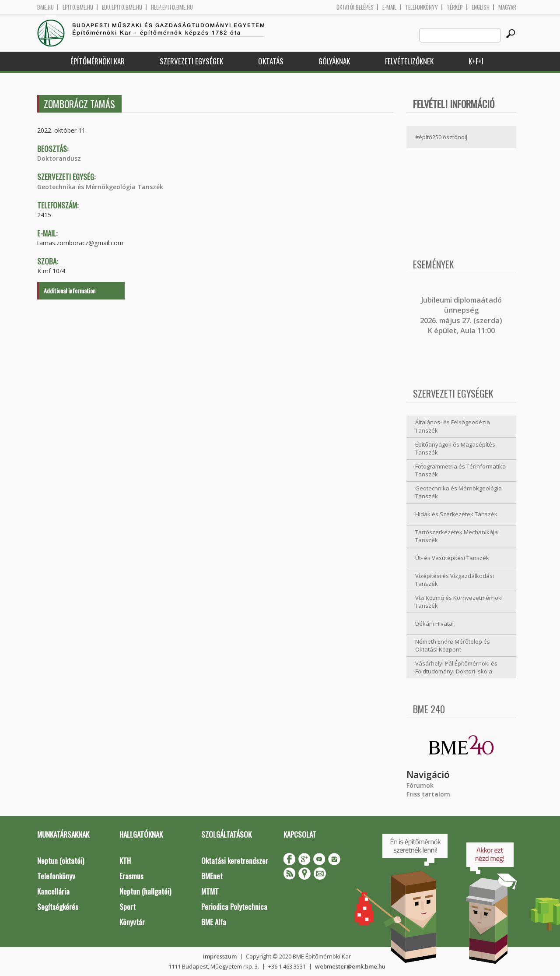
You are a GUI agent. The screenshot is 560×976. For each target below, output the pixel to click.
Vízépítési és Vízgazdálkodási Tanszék (455, 580)
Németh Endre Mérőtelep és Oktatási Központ (453, 646)
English (481, 7)
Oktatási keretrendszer (235, 861)
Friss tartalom (428, 794)
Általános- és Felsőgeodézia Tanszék (453, 426)
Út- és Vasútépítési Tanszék (452, 558)
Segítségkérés (58, 907)
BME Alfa (214, 922)
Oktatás (271, 61)
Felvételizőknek (409, 61)
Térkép (455, 7)
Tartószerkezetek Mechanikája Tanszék (457, 536)
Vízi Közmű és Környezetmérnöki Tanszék (459, 602)
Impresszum (220, 956)
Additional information (70, 291)
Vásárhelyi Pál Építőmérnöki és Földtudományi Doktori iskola (456, 668)
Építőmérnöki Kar (98, 61)
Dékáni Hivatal (434, 624)
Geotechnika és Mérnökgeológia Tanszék (100, 187)
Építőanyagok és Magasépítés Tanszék (455, 449)
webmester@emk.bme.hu (350, 966)
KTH (125, 861)
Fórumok (420, 785)
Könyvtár (132, 922)
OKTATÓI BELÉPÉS (355, 7)
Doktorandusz (59, 158)
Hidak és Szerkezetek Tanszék (456, 514)
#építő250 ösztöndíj (441, 137)
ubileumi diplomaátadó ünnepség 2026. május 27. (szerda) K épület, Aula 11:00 (461, 315)
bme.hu (45, 7)
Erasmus (131, 876)
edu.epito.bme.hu (122, 7)
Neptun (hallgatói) (145, 891)
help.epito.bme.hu (172, 7)
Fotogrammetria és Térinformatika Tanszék (460, 470)
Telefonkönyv (422, 7)
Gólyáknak (334, 61)
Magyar (507, 7)
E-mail (389, 7)
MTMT (210, 891)
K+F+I (476, 61)
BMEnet (212, 876)
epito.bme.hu (78, 7)
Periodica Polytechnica (234, 907)
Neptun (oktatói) (61, 861)
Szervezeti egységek (191, 61)
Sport (128, 907)
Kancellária (53, 891)
